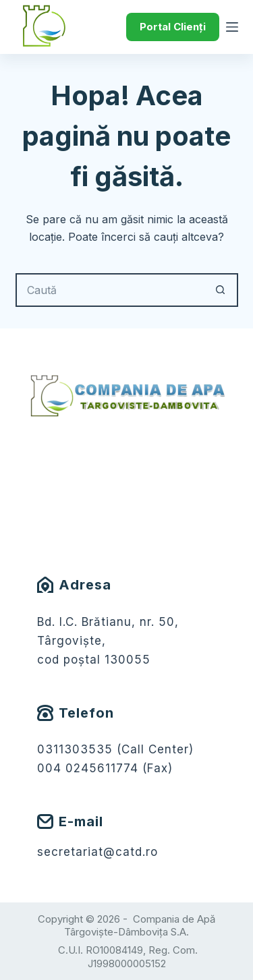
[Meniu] (232, 27)
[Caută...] (110, 290)
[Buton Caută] (221, 290)
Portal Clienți (173, 27)
